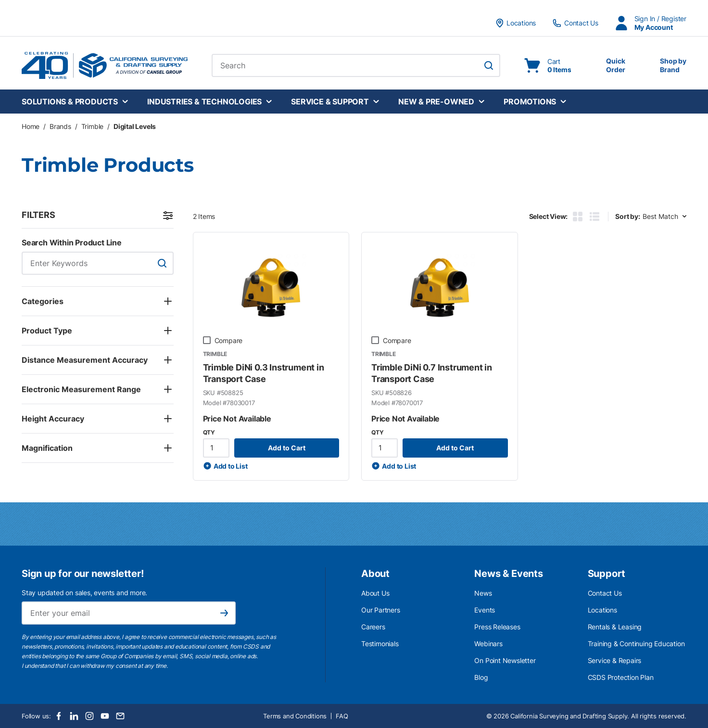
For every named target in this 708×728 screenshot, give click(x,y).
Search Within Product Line (72, 243)
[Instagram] (89, 716)
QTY (209, 432)
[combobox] (356, 65)
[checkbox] (207, 340)
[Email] (120, 716)
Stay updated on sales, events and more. (84, 593)
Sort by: (627, 216)
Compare (229, 340)
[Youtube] (105, 716)
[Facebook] (59, 716)
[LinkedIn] (74, 716)
